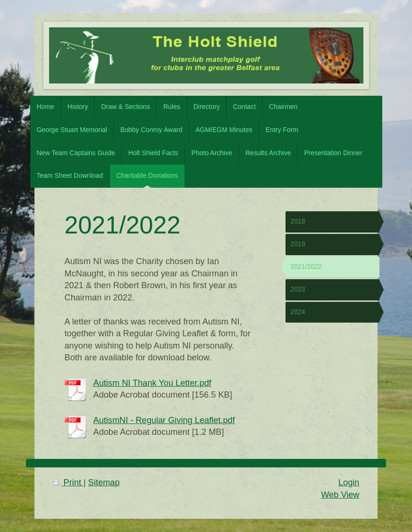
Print (68, 482)
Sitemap (104, 482)
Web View (340, 495)
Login (349, 482)
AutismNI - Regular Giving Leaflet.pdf (164, 420)
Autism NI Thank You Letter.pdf (152, 383)
